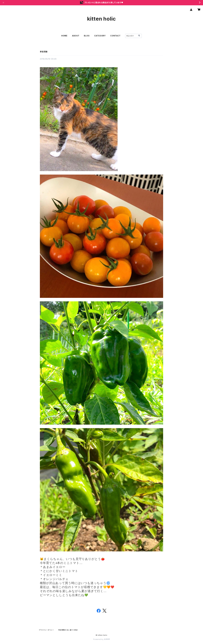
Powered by (102, 639)
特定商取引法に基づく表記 (68, 630)
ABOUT (76, 36)
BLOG (87, 36)
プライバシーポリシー (46, 630)
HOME (64, 36)
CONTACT (115, 36)
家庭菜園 (44, 52)
